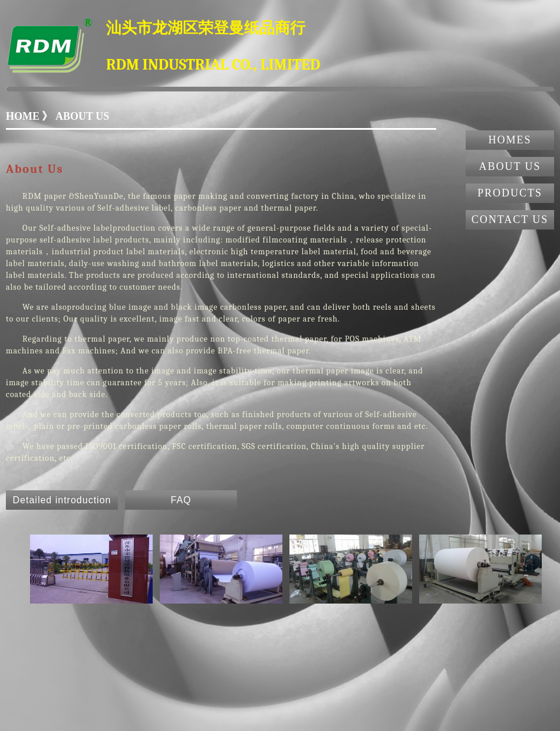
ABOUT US (510, 166)
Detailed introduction (62, 500)
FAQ (181, 500)
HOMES (510, 140)
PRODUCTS (510, 193)
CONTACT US (510, 219)
